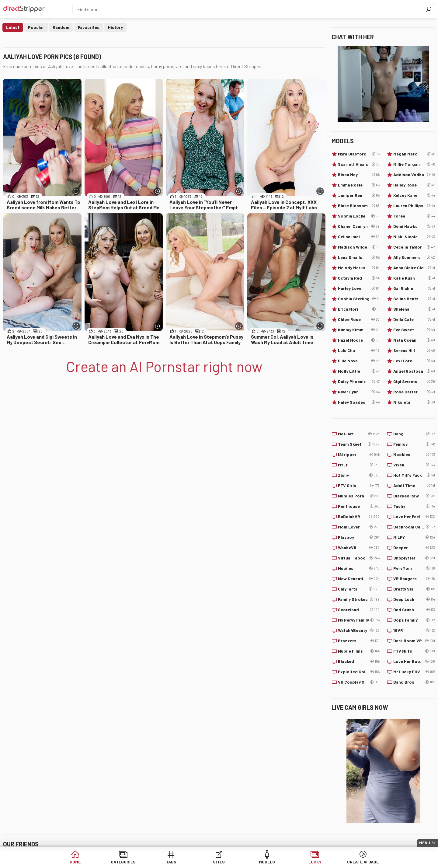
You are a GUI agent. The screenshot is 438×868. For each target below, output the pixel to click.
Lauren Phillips (414, 206)
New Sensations (359, 579)
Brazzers (359, 641)
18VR (414, 630)
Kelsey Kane (414, 195)
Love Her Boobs (414, 661)
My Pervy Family (359, 620)
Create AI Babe (359, 862)
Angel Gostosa (414, 371)
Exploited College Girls (359, 672)
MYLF (359, 465)
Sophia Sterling (359, 299)
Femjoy (414, 444)
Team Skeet (359, 444)
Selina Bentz (414, 299)
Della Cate (414, 319)
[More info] (76, 191)
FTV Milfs (414, 651)
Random (61, 27)
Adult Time (414, 486)
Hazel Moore (359, 340)
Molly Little (359, 371)
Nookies (414, 455)
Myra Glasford (359, 154)
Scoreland (359, 610)
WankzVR (359, 548)
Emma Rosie (359, 185)
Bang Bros (414, 682)
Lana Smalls (359, 257)
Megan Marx (414, 154)
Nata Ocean (414, 340)
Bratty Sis (414, 589)
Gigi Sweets (414, 382)
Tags (173, 862)
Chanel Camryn (359, 226)
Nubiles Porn (359, 496)
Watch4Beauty (359, 630)
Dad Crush (414, 610)
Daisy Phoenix (359, 382)
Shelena (414, 309)
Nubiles (359, 568)
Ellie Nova (359, 361)
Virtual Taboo (359, 558)
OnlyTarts (359, 589)
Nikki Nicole (414, 237)
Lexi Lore (414, 361)
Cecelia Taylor (414, 247)
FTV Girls (359, 486)
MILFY (414, 537)
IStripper (359, 455)
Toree (414, 216)
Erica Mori (359, 309)
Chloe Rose (359, 319)
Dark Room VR (414, 641)
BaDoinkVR (359, 517)
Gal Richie (414, 288)
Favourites (89, 27)
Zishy (359, 475)
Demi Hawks (414, 226)
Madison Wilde (359, 247)
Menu (425, 843)
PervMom (414, 568)
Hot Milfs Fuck (414, 475)
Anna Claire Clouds (414, 268)
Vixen (414, 465)
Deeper (414, 548)
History (115, 27)
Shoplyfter (414, 558)
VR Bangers (414, 579)
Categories (126, 862)
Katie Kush (414, 278)
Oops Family (414, 620)
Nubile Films (359, 651)
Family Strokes (359, 599)
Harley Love (359, 288)
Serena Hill (414, 350)
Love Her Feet (414, 517)
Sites (219, 862)
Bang (414, 434)
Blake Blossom (359, 206)
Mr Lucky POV (414, 672)
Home (79, 862)
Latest (13, 27)
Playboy (359, 537)
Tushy (414, 506)
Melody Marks (359, 268)
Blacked (359, 661)
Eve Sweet (414, 330)
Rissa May (359, 175)
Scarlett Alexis (359, 164)
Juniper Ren (359, 195)
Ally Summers (414, 257)
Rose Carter (414, 392)
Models (266, 862)
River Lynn (359, 392)
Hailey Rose (414, 185)
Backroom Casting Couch (414, 527)
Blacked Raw (414, 496)
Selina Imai (359, 237)
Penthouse (359, 506)
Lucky (312, 862)
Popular (36, 27)
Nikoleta (414, 402)
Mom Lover (359, 527)
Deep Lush (414, 599)
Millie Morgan (414, 164)
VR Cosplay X (359, 682)
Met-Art (359, 434)
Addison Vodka (414, 175)
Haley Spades (359, 402)
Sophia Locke (359, 216)
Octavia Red (359, 278)
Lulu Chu (359, 350)
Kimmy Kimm (359, 330)
